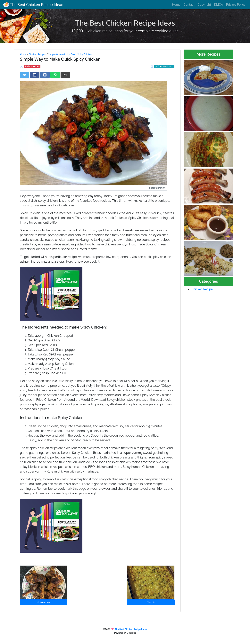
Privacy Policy (236, 5)
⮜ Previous (44, 602)
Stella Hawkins (32, 66)
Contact (189, 5)
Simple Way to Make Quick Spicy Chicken (70, 55)
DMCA (218, 5)
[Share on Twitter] (25, 75)
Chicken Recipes (37, 55)
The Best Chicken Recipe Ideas (33, 5)
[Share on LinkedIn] (45, 75)
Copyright (204, 5)
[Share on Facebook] (35, 75)
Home (176, 5)
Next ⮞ (151, 602)
